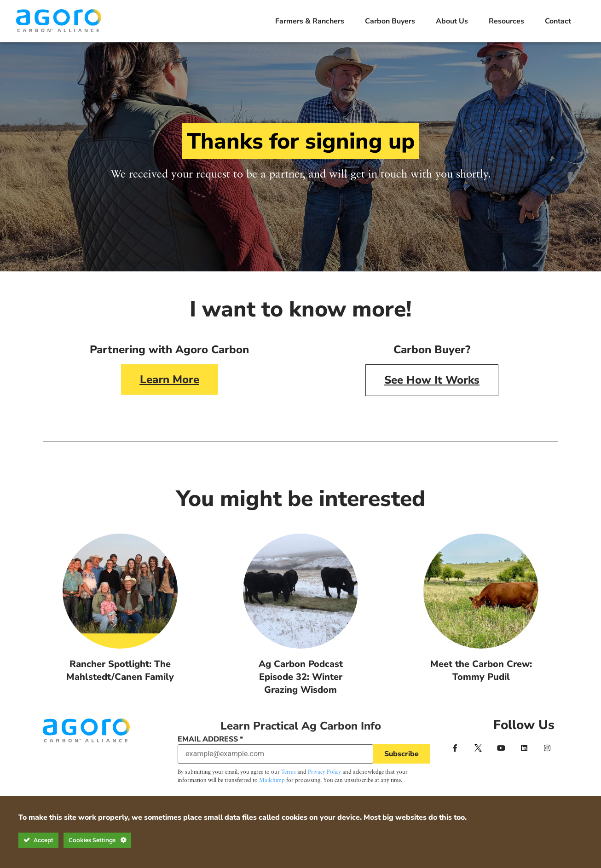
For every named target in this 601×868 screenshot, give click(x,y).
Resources (506, 21)
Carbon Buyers (390, 21)
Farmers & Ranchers (310, 21)
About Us (452, 21)
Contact (558, 21)
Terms (289, 772)
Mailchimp (272, 781)
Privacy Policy (324, 772)
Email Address (210, 739)
